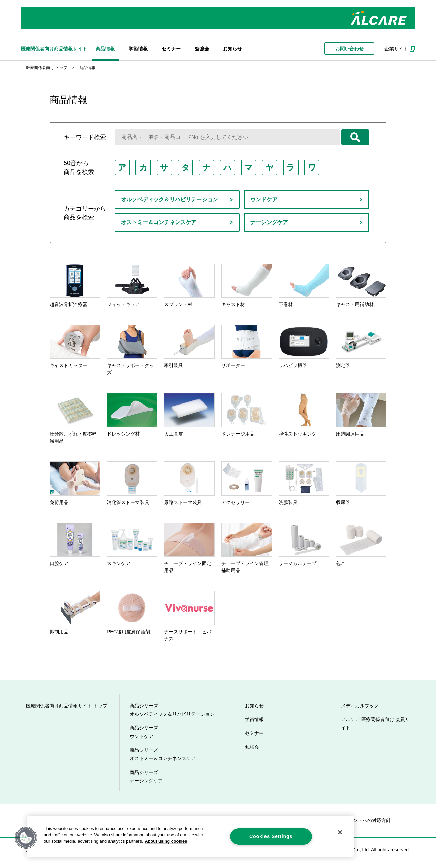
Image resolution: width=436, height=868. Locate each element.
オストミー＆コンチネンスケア (159, 222)
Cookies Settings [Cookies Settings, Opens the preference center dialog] (271, 836)
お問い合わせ (349, 49)
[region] (191, 836)
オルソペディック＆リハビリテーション (169, 199)
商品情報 (105, 49)
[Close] (340, 832)
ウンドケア (264, 199)
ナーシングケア (269, 222)
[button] (26, 838)
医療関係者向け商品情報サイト (54, 49)
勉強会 (202, 49)
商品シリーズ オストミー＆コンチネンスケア (163, 754)
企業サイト (396, 49)
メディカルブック (360, 706)
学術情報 (138, 49)
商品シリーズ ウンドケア (144, 732)
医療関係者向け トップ (47, 68)
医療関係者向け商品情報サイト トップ (67, 706)
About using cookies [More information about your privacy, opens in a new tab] (166, 841)
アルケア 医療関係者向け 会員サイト (375, 724)
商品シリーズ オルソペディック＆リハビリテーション (172, 710)
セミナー (171, 49)
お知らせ (232, 49)
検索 (355, 137)
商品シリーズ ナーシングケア (146, 776)
